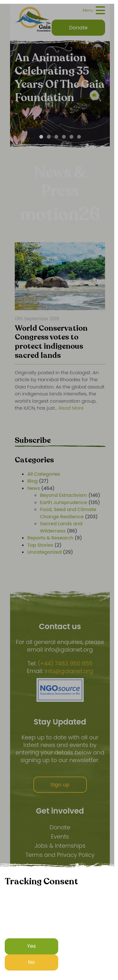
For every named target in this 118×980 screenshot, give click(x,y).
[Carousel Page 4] (64, 137)
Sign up (60, 785)
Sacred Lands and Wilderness (61, 527)
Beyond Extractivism (64, 495)
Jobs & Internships (60, 846)
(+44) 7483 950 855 (65, 664)
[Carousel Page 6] (79, 137)
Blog (33, 481)
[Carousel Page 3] (56, 137)
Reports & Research (50, 538)
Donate (60, 827)
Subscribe (33, 440)
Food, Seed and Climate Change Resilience (68, 513)
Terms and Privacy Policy (60, 855)
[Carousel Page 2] (49, 137)
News (34, 488)
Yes (31, 946)
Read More (71, 408)
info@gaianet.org (69, 671)
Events (60, 836)
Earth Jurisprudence (64, 502)
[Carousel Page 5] (71, 137)
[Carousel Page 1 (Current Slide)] (41, 137)
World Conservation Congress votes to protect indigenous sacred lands (51, 342)
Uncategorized (45, 552)
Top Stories (40, 545)
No (31, 962)
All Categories (44, 474)
